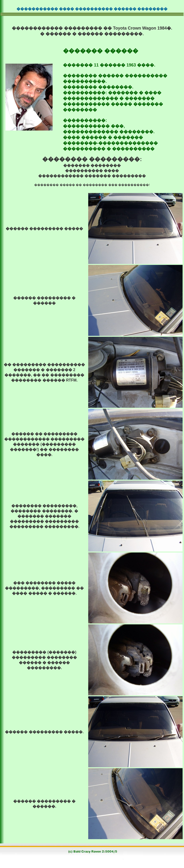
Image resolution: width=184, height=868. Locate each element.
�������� (152, 9)
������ (125, 9)
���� (67, 9)
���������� (94, 9)
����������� (37, 9)
